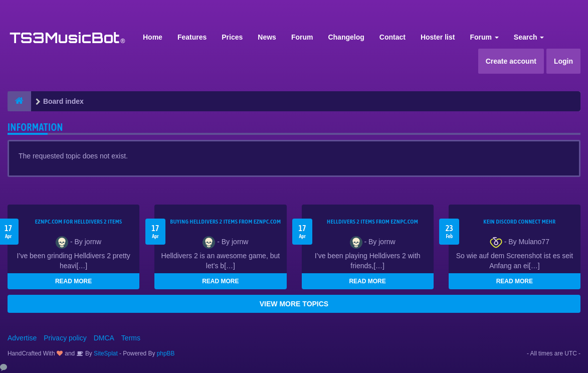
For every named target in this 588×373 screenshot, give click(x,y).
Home (153, 37)
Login (563, 61)
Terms (131, 338)
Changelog (346, 37)
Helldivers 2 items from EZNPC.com (372, 222)
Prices (232, 37)
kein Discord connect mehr (519, 222)
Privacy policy (65, 338)
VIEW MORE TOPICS (294, 304)
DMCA (104, 338)
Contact (393, 37)
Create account (511, 61)
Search (529, 37)
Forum (302, 37)
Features (192, 37)
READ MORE (73, 281)
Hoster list (438, 37)
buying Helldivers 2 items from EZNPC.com (225, 222)
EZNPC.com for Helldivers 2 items (79, 222)
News (267, 37)
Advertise (22, 338)
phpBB (166, 353)
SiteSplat (105, 353)
